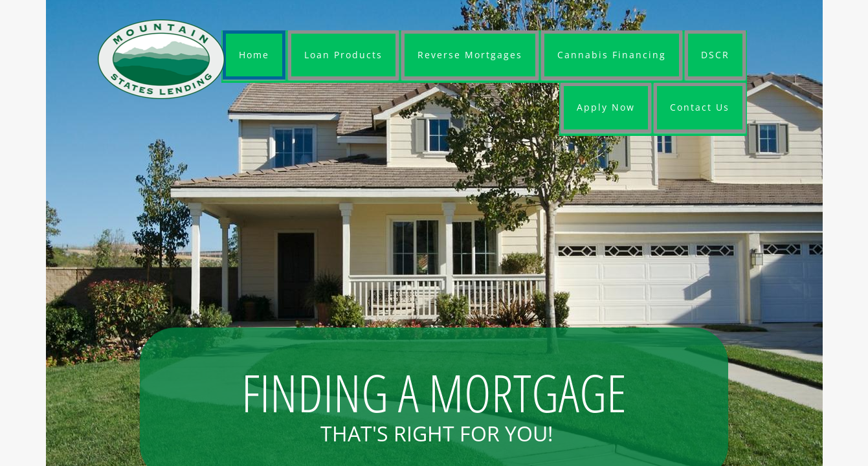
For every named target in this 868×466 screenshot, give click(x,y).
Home (254, 55)
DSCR (715, 55)
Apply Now (606, 107)
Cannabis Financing (612, 55)
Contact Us (700, 107)
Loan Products (343, 55)
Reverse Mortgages (470, 55)
